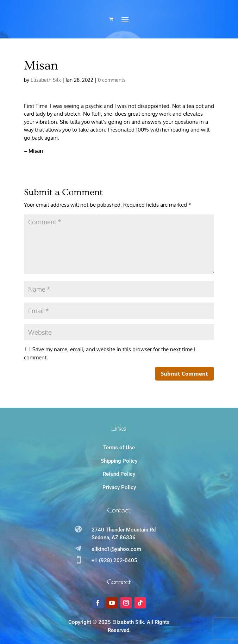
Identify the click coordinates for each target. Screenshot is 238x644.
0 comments (112, 80)
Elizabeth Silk (46, 80)
